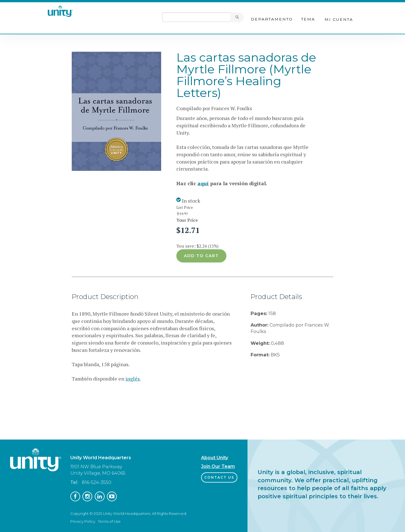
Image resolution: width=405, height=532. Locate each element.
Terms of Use (109, 521)
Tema (308, 19)
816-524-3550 (97, 482)
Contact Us (219, 477)
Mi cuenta (339, 19)
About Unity (215, 458)
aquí (203, 183)
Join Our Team (218, 466)
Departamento (272, 19)
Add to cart (201, 256)
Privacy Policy (83, 521)
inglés (133, 379)
